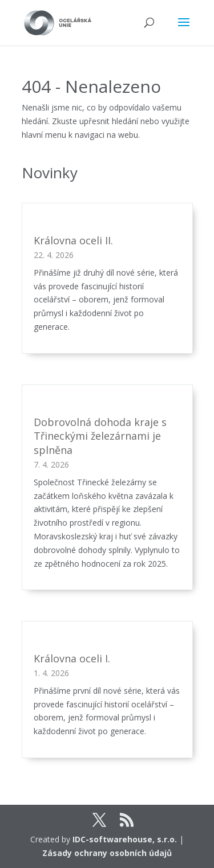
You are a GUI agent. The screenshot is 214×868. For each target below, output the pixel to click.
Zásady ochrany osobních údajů (107, 853)
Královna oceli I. (72, 658)
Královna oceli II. (73, 240)
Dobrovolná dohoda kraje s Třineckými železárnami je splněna (100, 436)
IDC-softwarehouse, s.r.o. (125, 839)
